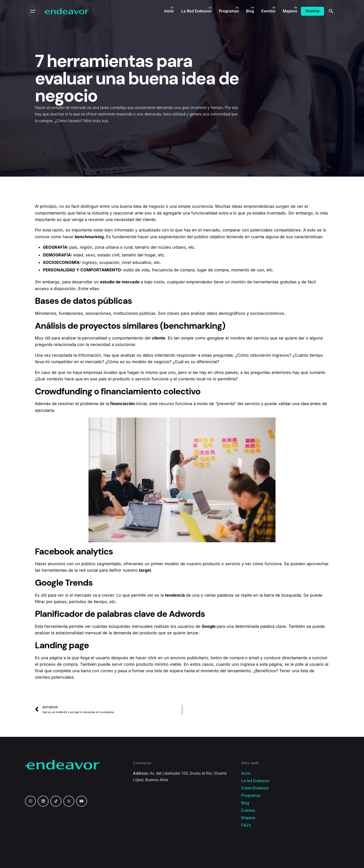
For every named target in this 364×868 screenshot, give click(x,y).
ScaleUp (313, 11)
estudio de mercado (120, 282)
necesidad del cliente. (135, 219)
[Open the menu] (33, 11)
